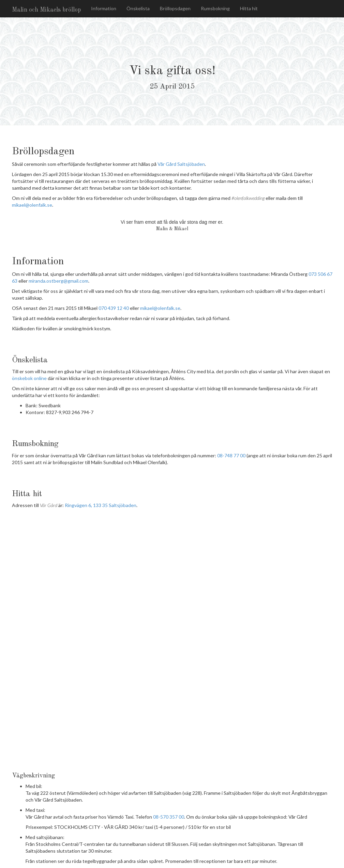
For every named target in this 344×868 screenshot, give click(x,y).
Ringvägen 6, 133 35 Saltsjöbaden (101, 505)
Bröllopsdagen (175, 8)
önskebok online (29, 378)
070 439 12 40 (114, 308)
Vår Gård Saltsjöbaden (181, 164)
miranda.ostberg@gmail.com (58, 281)
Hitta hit (249, 8)
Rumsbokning (215, 8)
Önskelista (138, 8)
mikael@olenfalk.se (32, 205)
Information (104, 8)
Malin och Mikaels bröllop (46, 10)
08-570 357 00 (169, 817)
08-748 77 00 (231, 455)
